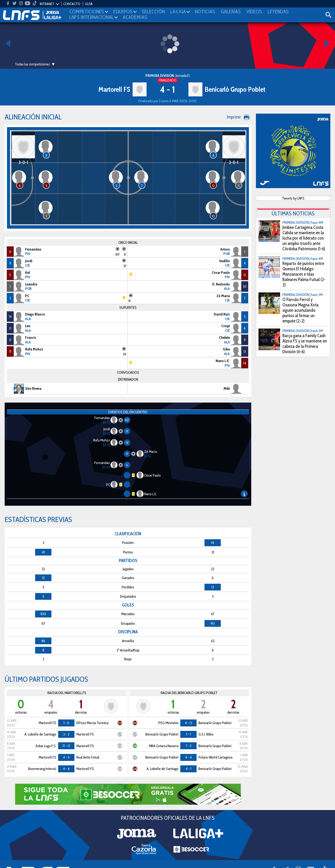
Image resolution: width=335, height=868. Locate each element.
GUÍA (89, 4)
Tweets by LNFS (293, 198)
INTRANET (47, 4)
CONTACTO (72, 4)
